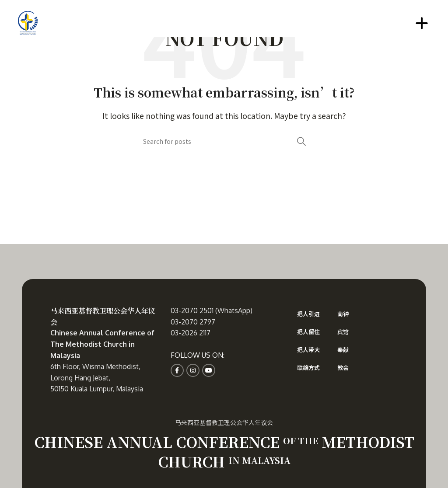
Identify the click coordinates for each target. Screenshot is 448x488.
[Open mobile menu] (422, 23)
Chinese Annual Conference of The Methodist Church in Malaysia (102, 344)
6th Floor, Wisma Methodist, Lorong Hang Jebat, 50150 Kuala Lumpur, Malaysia (97, 378)
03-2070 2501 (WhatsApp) (212, 310)
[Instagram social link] (193, 370)
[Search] (224, 141)
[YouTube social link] (209, 370)
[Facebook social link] (177, 370)
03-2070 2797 (193, 322)
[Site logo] (28, 22)
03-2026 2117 (191, 333)
